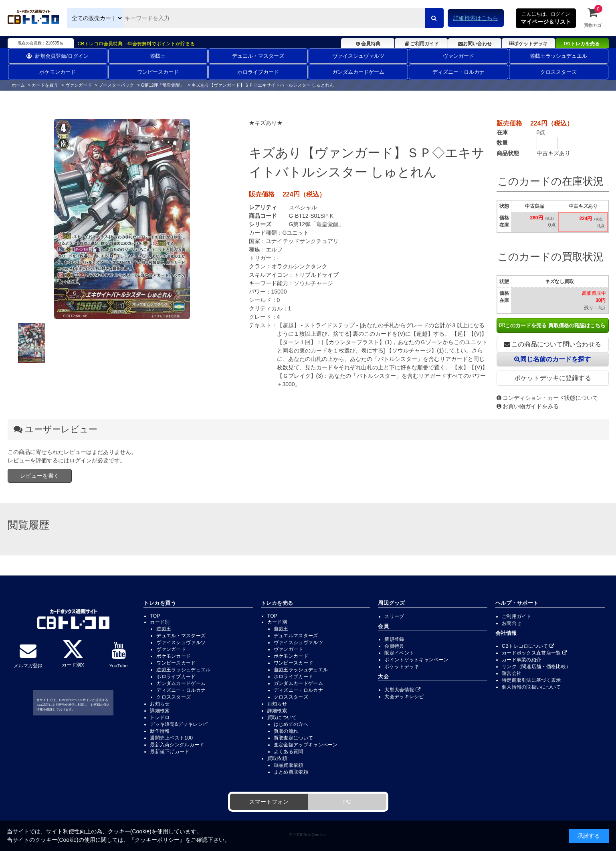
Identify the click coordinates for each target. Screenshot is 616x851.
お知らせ (160, 704)
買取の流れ (286, 731)
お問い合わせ (475, 44)
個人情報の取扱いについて (531, 687)
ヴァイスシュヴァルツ (358, 56)
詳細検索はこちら (476, 18)
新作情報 (160, 731)
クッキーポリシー (157, 840)
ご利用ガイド (421, 44)
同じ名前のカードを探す (552, 359)
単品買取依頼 (289, 765)
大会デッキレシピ (404, 697)
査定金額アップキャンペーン (306, 745)
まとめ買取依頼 (291, 772)
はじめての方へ (291, 724)
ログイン (81, 460)
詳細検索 (160, 711)
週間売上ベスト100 (171, 738)
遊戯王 (158, 56)
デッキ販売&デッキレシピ (179, 724)
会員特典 (368, 44)
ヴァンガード (458, 56)
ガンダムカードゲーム (358, 72)
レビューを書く (40, 476)
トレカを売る (582, 44)
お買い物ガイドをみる (528, 406)
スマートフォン (269, 802)
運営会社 (512, 673)
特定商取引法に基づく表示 (531, 680)
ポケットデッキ (528, 44)
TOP (155, 616)
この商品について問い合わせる (552, 344)
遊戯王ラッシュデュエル (558, 56)
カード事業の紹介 (521, 660)
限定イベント (399, 653)
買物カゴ (593, 17)
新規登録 (394, 639)
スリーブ (394, 616)
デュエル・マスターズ (258, 56)
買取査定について (293, 738)
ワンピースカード (158, 72)
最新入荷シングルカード (177, 745)
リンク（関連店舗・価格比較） (536, 667)
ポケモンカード (58, 72)
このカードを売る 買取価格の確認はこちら (552, 325)
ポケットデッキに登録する (553, 378)
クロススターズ (558, 72)
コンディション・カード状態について (547, 398)
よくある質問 (289, 752)
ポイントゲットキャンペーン (416, 660)
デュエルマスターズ (296, 636)
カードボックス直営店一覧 (535, 653)
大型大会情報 (402, 690)
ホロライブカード (258, 72)
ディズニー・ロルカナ (458, 72)
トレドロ (160, 717)
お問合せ (512, 623)
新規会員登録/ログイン (58, 56)
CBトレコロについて (528, 646)
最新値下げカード (170, 752)
